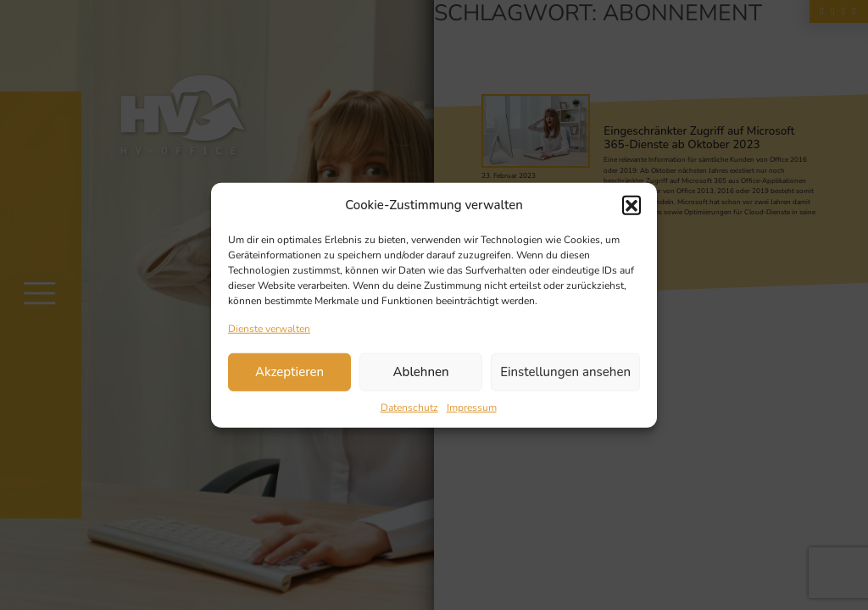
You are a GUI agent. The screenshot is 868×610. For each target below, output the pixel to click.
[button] (632, 205)
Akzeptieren (289, 372)
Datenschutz (409, 407)
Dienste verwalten (269, 328)
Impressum (472, 407)
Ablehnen (421, 372)
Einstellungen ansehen (565, 372)
